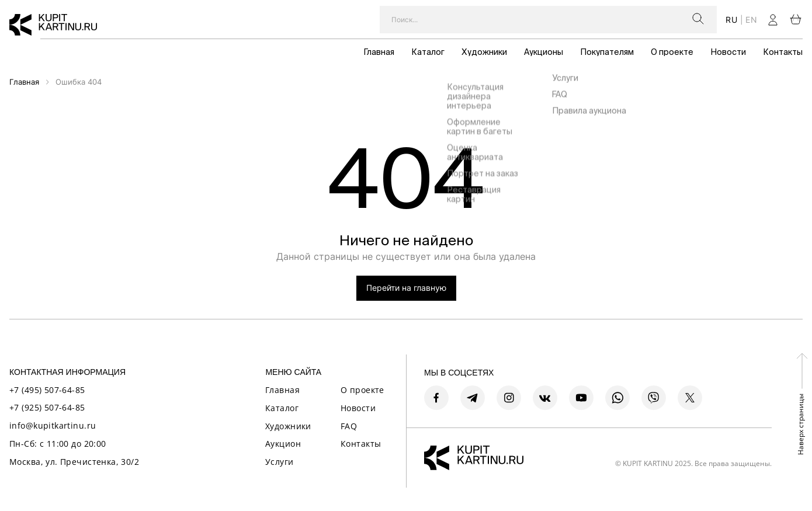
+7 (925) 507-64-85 (47, 407)
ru (731, 20)
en (751, 20)
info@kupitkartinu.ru (53, 425)
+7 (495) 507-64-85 (47, 390)
